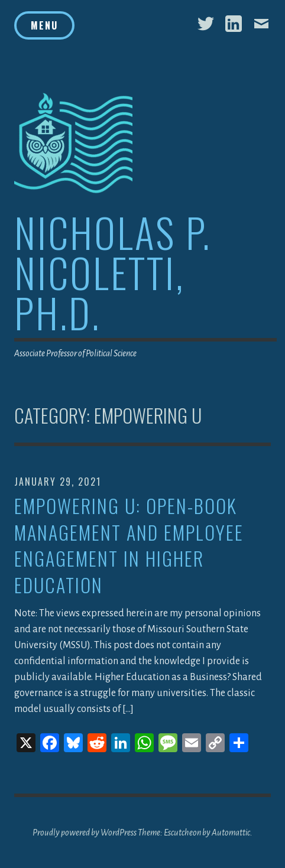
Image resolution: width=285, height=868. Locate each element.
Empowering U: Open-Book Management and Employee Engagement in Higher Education (129, 546)
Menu (44, 25)
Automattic (231, 833)
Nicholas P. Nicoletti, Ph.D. (113, 272)
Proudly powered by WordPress (85, 833)
